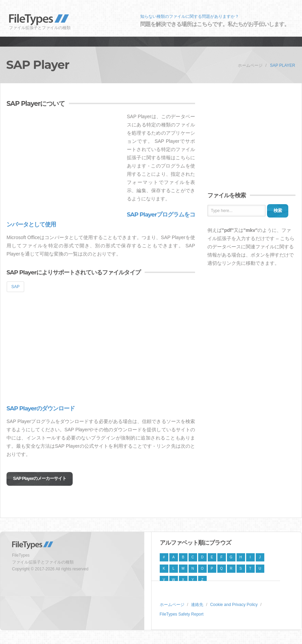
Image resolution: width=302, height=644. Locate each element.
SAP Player (282, 65)
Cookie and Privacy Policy (234, 605)
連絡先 (197, 605)
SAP (15, 287)
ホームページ (250, 65)
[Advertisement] (64, 160)
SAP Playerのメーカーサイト (40, 478)
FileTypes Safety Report (182, 614)
